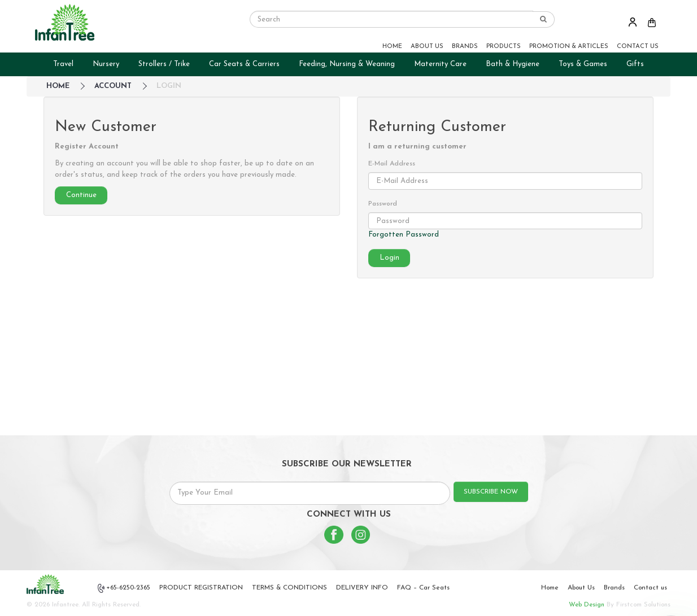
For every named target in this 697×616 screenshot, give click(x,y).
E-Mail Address (392, 164)
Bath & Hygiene (513, 64)
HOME (392, 47)
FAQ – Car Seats (423, 588)
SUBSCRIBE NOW (491, 492)
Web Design (587, 605)
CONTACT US (638, 47)
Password (383, 204)
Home (550, 588)
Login (169, 86)
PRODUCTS (504, 47)
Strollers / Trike (164, 64)
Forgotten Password (404, 235)
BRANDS (465, 47)
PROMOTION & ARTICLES (569, 47)
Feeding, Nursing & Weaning (347, 64)
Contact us (650, 588)
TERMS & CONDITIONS (289, 588)
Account (113, 86)
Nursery (106, 64)
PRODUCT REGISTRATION (201, 588)
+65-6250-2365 (124, 588)
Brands (614, 588)
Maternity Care (440, 64)
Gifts (635, 64)
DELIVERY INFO (362, 588)
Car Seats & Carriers (244, 64)
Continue (81, 195)
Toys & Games (583, 64)
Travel (63, 64)
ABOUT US (427, 47)
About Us (581, 588)
